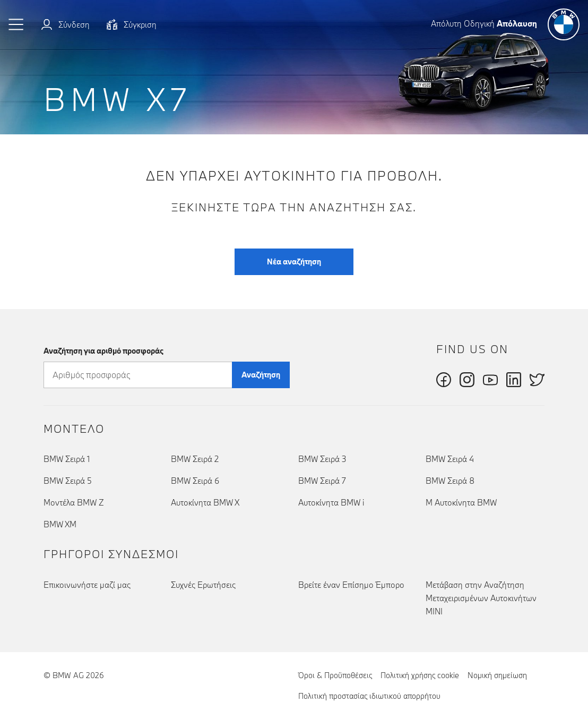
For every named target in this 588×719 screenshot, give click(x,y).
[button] (16, 24)
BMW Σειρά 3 (322, 459)
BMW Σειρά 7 (322, 481)
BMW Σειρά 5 (68, 481)
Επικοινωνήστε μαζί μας (87, 585)
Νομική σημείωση (497, 675)
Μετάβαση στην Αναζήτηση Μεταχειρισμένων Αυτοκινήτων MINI (481, 598)
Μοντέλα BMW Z (74, 502)
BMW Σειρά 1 (67, 459)
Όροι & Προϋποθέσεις (335, 675)
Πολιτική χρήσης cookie (420, 675)
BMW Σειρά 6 (195, 481)
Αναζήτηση (261, 375)
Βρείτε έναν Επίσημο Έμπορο (351, 585)
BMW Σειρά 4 (450, 459)
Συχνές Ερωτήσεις (203, 585)
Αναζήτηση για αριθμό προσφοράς (103, 351)
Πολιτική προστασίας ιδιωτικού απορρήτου (369, 696)
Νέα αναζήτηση (294, 262)
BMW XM (60, 524)
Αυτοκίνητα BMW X (205, 502)
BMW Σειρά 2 (195, 459)
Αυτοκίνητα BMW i (331, 502)
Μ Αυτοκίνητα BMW (461, 502)
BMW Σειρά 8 (450, 481)
